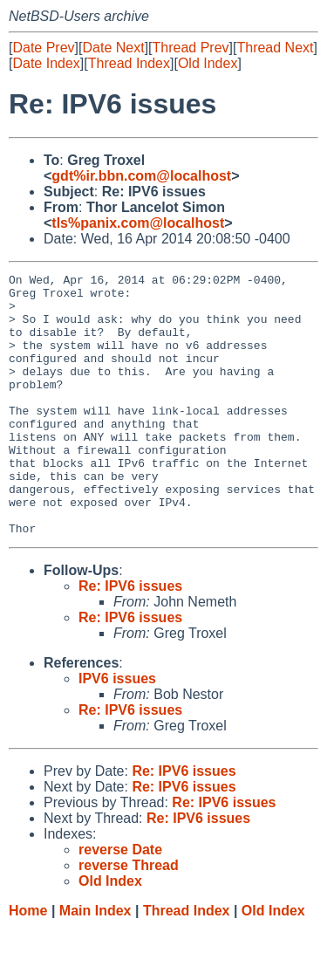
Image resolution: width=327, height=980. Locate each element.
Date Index (46, 63)
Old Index (208, 63)
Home (28, 963)
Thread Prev (191, 48)
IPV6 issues (117, 731)
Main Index (95, 963)
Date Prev (43, 48)
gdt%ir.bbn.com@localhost (141, 176)
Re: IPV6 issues (130, 638)
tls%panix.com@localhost (138, 223)
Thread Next (275, 48)
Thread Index (129, 63)
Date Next (113, 48)
